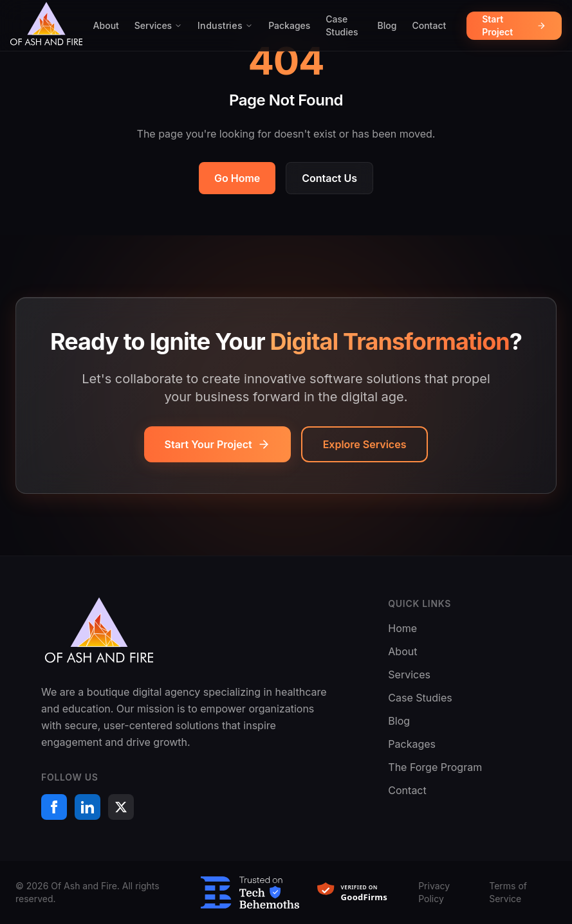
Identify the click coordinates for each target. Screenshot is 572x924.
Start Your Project (217, 444)
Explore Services (365, 444)
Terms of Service (508, 892)
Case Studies (342, 25)
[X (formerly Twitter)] (121, 807)
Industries (225, 25)
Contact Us (329, 178)
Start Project (514, 25)
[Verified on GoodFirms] (359, 892)
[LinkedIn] (88, 807)
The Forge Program (435, 767)
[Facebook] (54, 807)
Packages (289, 25)
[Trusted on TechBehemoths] (250, 893)
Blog (387, 25)
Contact (429, 25)
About (106, 25)
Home (402, 628)
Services (158, 25)
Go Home (237, 178)
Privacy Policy (434, 892)
